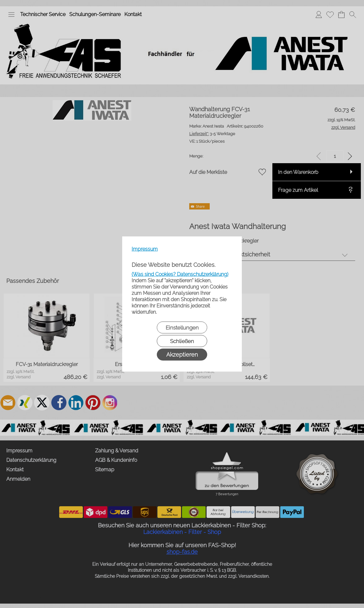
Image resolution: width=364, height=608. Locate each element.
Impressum (145, 249)
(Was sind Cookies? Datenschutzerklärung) (180, 274)
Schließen (182, 341)
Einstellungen (182, 328)
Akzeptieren (182, 355)
